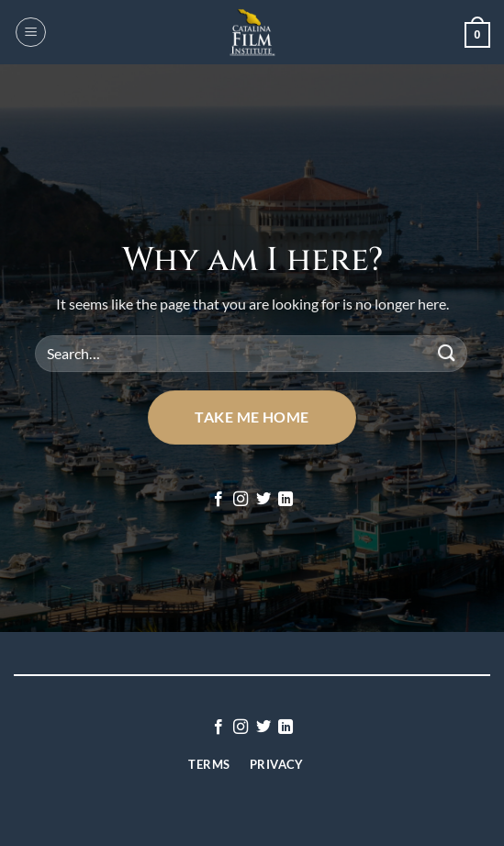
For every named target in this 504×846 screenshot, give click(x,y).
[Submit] (447, 353)
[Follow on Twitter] (263, 500)
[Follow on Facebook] (218, 500)
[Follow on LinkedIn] (286, 500)
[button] (31, 32)
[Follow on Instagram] (241, 500)
